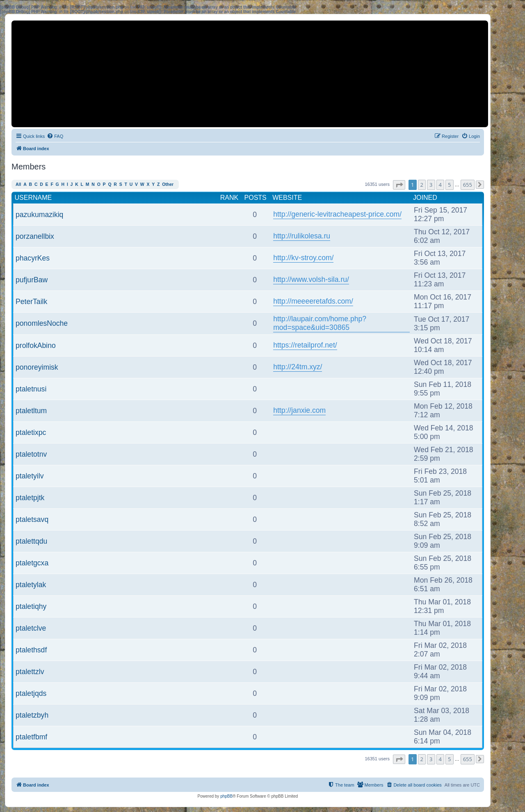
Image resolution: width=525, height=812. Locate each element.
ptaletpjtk (30, 498)
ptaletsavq (32, 519)
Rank (229, 198)
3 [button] (431, 185)
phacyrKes (33, 258)
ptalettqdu (31, 541)
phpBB (226, 796)
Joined (425, 198)
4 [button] (440, 185)
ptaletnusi (31, 389)
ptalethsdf (31, 650)
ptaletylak (31, 585)
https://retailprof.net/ (305, 345)
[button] (399, 185)
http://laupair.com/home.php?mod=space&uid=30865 (320, 323)
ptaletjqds (31, 693)
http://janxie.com (299, 410)
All (18, 184)
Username (33, 198)
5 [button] (449, 185)
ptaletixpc (31, 432)
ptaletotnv (31, 454)
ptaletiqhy (31, 606)
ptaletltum (31, 411)
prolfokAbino (36, 345)
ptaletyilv (30, 476)
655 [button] (468, 185)
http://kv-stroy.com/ (303, 258)
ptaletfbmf (31, 737)
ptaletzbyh (32, 715)
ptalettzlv (30, 672)
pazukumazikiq (39, 215)
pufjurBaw (32, 280)
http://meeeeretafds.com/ (313, 301)
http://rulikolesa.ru (302, 236)
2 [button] (422, 185)
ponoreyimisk (37, 367)
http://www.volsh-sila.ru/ (311, 279)
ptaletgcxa (32, 563)
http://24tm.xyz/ (298, 367)
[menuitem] (55, 136)
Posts (256, 198)
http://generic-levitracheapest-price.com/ (337, 214)
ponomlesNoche (42, 323)
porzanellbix (35, 236)
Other (168, 184)
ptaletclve (31, 628)
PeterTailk (31, 302)
